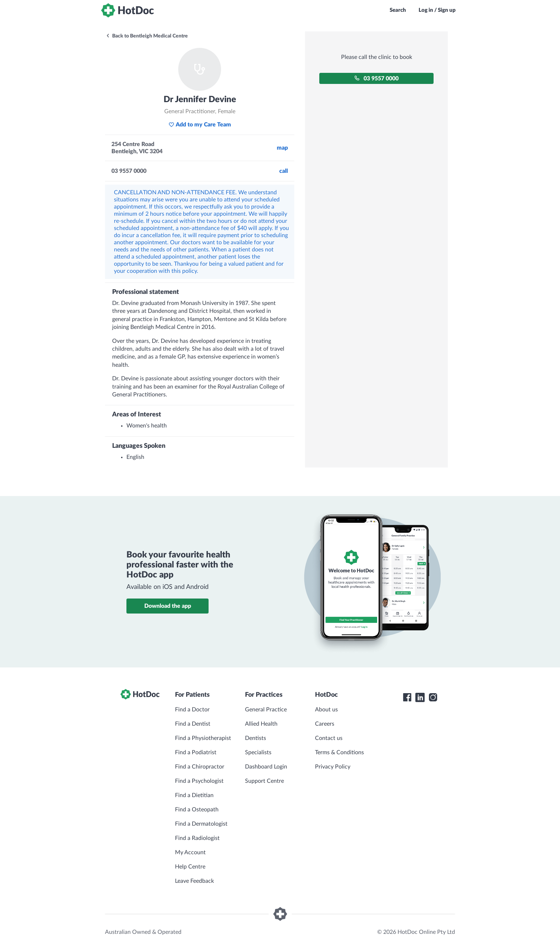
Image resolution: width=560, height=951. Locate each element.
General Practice (266, 710)
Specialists (258, 752)
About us (326, 710)
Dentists (256, 738)
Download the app (168, 606)
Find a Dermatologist (201, 824)
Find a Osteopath (197, 810)
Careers (325, 724)
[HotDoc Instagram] (433, 697)
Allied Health (261, 724)
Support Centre (264, 781)
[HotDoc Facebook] (407, 697)
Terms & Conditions (339, 752)
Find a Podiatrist (196, 752)
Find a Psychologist (199, 781)
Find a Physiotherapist (203, 738)
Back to (147, 36)
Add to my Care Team (200, 125)
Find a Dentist (193, 724)
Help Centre (190, 867)
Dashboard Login (266, 767)
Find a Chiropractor (200, 767)
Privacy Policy (333, 767)
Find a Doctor (192, 710)
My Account (190, 852)
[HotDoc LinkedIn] (420, 697)
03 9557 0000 (376, 78)
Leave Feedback (194, 881)
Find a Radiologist (197, 838)
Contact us (329, 738)
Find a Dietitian (194, 795)
